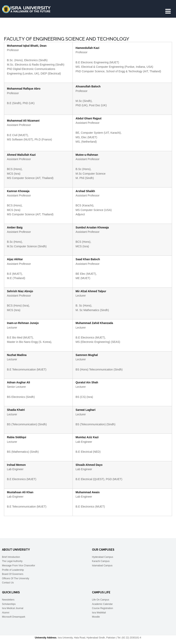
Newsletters (8, 600)
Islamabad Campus (102, 566)
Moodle (96, 617)
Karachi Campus (101, 561)
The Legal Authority (12, 561)
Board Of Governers (13, 574)
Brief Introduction (11, 557)
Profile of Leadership (13, 570)
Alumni (6, 613)
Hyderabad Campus (103, 557)
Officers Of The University (16, 578)
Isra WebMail (99, 613)
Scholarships (9, 604)
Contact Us (8, 583)
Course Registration (102, 608)
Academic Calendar (102, 604)
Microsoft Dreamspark (14, 617)
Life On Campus (101, 600)
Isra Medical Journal (13, 608)
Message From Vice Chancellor (19, 566)
